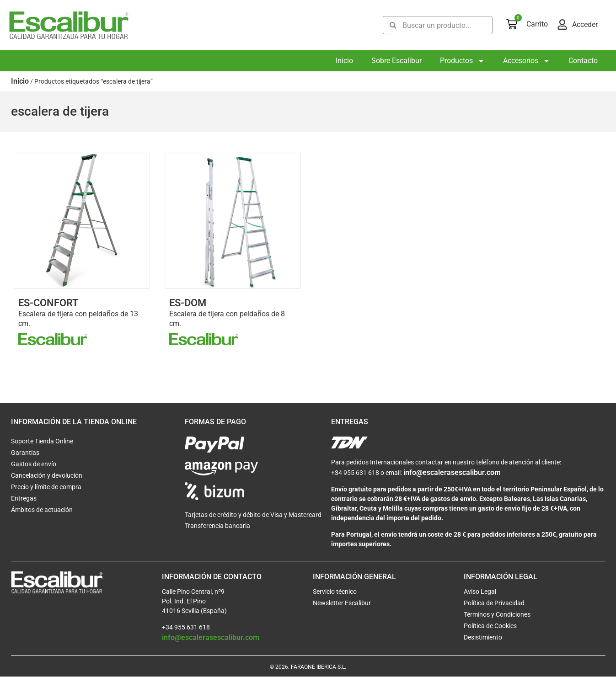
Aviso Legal (480, 592)
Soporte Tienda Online (42, 442)
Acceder (585, 24)
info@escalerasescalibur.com (452, 473)
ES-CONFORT (48, 303)
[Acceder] (562, 24)
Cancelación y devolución (47, 476)
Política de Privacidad (494, 603)
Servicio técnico (335, 592)
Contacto (583, 61)
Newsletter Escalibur (342, 603)
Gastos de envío (34, 464)
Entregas (24, 499)
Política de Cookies (490, 626)
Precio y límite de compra (46, 487)
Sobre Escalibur (396, 61)
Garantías (25, 453)
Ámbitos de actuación (42, 510)
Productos (462, 61)
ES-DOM (188, 303)
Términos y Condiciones (497, 615)
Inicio (344, 61)
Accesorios (527, 61)
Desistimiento (483, 638)
